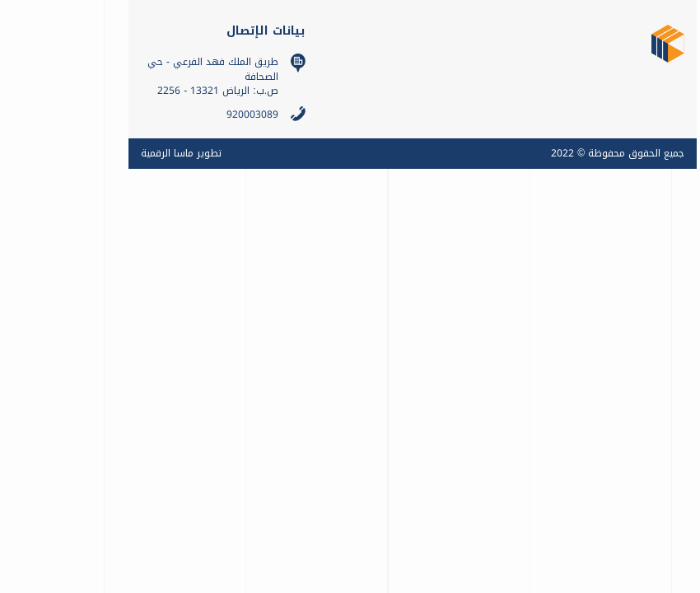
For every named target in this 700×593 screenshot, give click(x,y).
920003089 (149, 115)
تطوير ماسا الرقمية (77, 153)
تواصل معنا (659, 222)
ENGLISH (659, 312)
